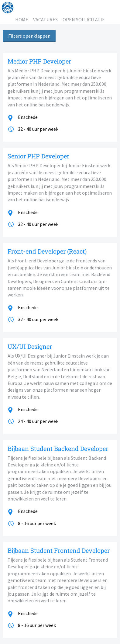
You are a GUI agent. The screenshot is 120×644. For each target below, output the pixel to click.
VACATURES (45, 19)
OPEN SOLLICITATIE (84, 19)
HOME (22, 19)
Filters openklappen (29, 36)
